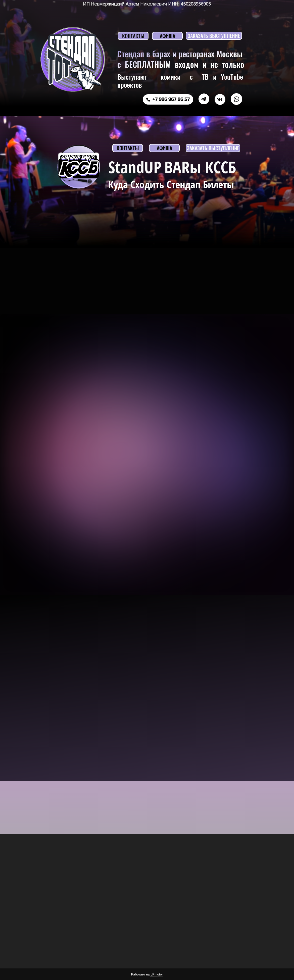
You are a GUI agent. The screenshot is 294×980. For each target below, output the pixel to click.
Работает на (147, 974)
